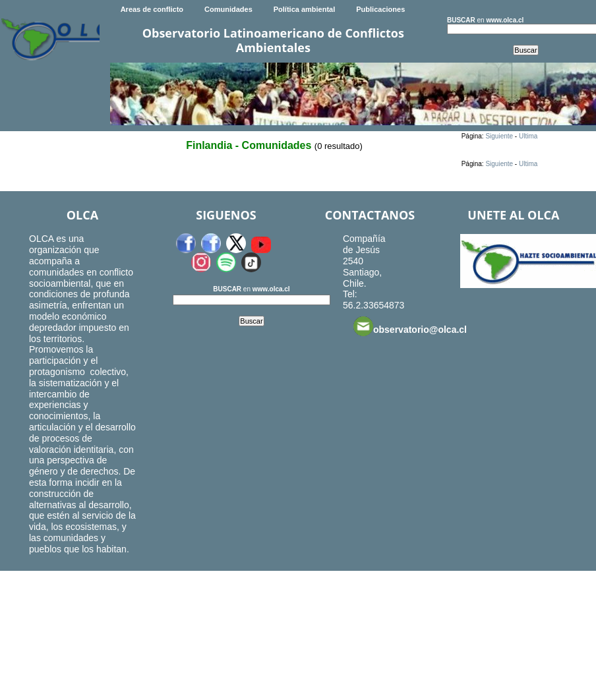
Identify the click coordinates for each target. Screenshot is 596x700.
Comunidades (228, 9)
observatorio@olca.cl (410, 326)
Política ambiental (305, 9)
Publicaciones (380, 9)
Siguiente (499, 136)
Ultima (528, 136)
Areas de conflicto (152, 9)
